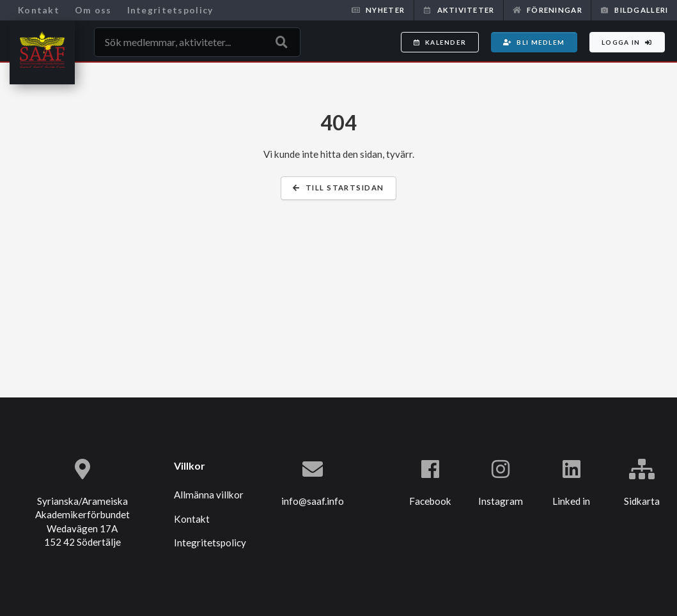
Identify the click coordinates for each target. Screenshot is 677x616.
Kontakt (39, 10)
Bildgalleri (634, 10)
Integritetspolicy (170, 10)
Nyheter (378, 10)
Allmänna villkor (209, 495)
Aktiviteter (458, 10)
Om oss (93, 10)
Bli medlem (534, 42)
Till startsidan (338, 188)
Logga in (627, 42)
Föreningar (548, 10)
